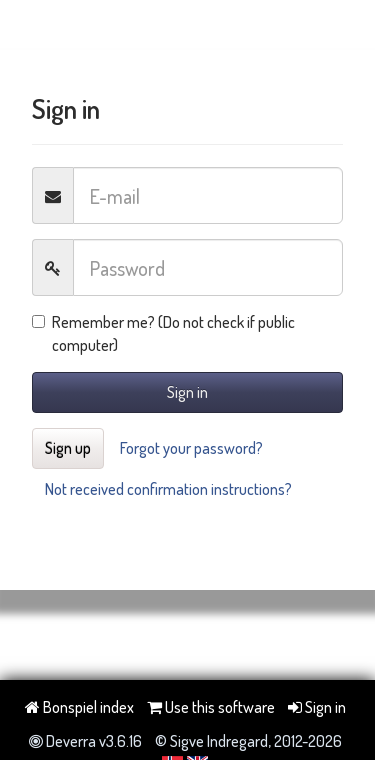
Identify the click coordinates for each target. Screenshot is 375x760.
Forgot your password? (191, 448)
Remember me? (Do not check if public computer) (163, 333)
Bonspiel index (79, 707)
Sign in (187, 392)
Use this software (211, 707)
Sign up (68, 448)
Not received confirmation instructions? (168, 489)
